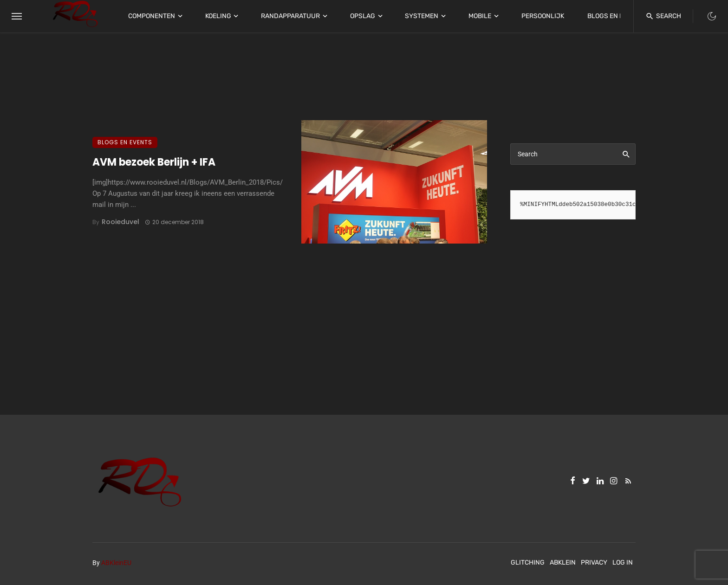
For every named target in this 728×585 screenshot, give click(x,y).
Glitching (528, 562)
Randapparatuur (290, 16)
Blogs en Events (615, 16)
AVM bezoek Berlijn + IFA (154, 162)
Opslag (363, 16)
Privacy (594, 562)
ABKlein (563, 562)
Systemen (422, 16)
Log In (623, 562)
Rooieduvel (120, 222)
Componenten (152, 16)
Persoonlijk (543, 16)
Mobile (480, 16)
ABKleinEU (116, 563)
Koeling (218, 16)
